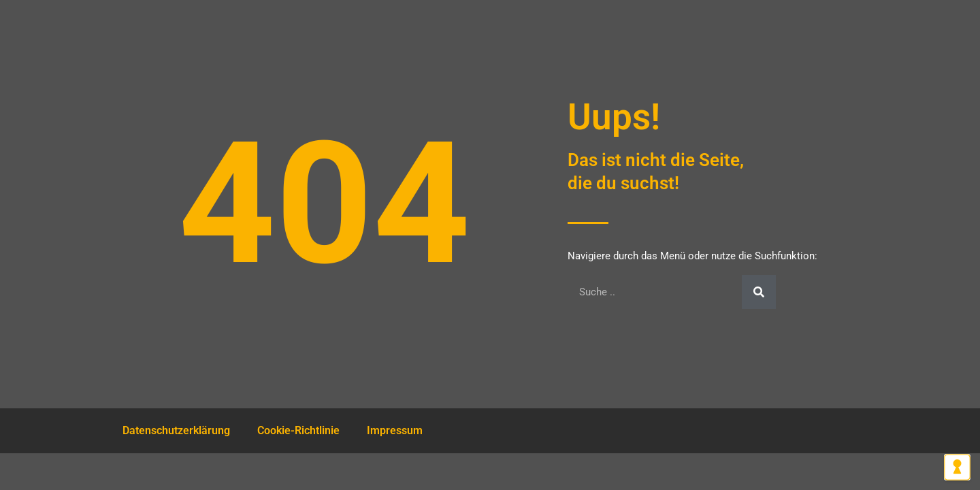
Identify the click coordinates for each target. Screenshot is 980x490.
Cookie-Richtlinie (298, 430)
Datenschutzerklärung (176, 430)
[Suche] (759, 292)
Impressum (395, 430)
